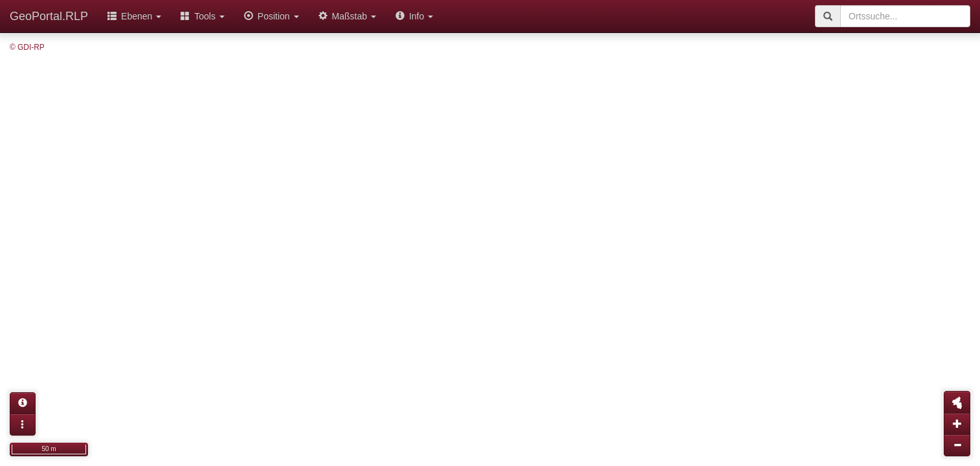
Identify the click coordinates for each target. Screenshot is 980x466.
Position (272, 16)
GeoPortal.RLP (49, 16)
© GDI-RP (27, 47)
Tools (203, 16)
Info (414, 16)
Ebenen (134, 16)
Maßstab (347, 16)
